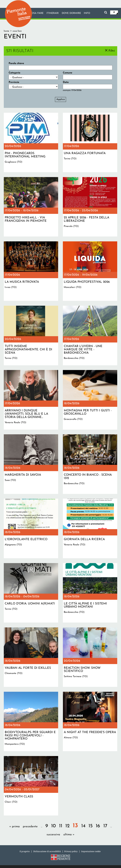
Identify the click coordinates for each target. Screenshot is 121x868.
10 (53, 826)
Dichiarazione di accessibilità (47, 851)
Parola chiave (16, 63)
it (114, 12)
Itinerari (52, 13)
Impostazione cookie (91, 851)
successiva (53, 835)
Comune (68, 73)
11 (61, 826)
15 (91, 826)
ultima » (69, 835)
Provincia (14, 82)
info (87, 13)
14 (83, 826)
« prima (14, 827)
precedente (30, 827)
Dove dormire (71, 13)
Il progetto (25, 851)
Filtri (112, 51)
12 (68, 826)
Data (66, 82)
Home (6, 31)
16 (98, 826)
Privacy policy (71, 851)
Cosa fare (36, 13)
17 (105, 826)
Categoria (14, 73)
